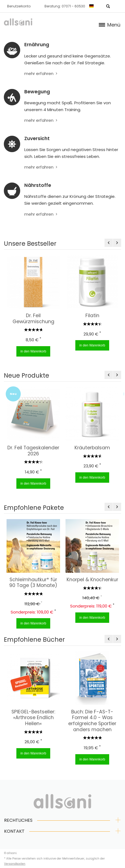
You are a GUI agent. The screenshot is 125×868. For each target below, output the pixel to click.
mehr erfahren (39, 73)
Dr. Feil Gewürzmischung (33, 319)
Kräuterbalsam (92, 448)
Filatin (92, 316)
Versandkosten (15, 864)
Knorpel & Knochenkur (92, 580)
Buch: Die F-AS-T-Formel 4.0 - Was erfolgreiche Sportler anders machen (92, 721)
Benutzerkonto (19, 6)
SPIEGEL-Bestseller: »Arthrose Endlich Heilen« (33, 718)
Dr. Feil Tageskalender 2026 (33, 451)
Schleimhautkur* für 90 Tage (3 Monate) (33, 583)
